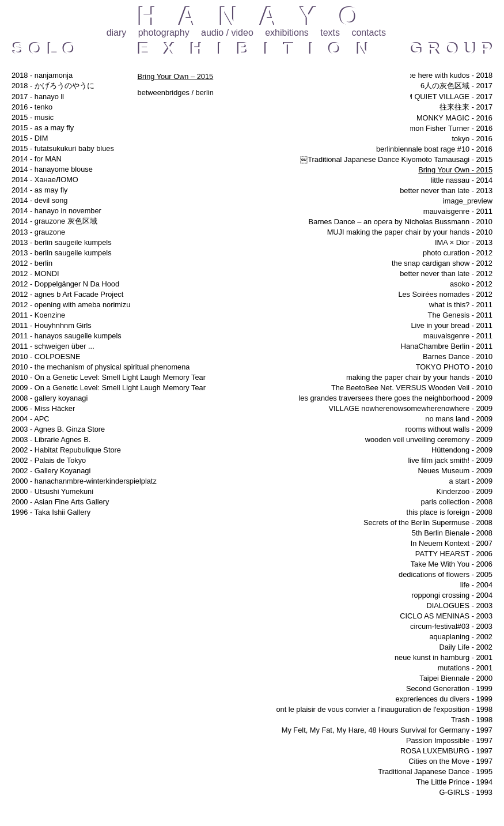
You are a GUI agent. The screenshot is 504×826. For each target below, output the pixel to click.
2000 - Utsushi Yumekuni (52, 491)
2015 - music (33, 117)
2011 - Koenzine (38, 315)
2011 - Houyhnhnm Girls (52, 325)
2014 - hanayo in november (56, 211)
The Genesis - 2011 (460, 315)
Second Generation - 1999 (449, 689)
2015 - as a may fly (43, 128)
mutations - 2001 (465, 668)
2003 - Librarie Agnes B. (51, 440)
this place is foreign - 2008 (450, 512)
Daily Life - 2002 (466, 647)
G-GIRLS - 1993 (466, 792)
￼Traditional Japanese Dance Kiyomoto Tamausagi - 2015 (396, 159)
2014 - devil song (39, 200)
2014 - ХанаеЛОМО (45, 180)
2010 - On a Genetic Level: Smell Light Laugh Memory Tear (109, 377)
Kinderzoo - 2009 (465, 491)
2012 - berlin (32, 263)
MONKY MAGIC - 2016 (454, 118)
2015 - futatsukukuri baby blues (63, 148)
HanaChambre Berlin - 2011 (447, 346)
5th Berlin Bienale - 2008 (452, 533)
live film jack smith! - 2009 (451, 460)
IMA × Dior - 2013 (464, 242)
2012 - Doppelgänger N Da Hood (65, 284)
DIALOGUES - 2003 (459, 606)
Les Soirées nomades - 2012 (445, 294)
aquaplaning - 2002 (461, 637)
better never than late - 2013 (446, 191)
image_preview (468, 201)
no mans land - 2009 (459, 419)
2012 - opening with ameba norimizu (71, 305)
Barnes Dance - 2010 (458, 357)
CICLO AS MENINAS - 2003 (446, 616)
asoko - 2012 (471, 284)
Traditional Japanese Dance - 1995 (435, 772)
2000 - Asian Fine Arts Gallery (60, 502)
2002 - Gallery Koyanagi (51, 471)
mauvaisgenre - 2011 (458, 211)
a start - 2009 (471, 481)
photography (164, 33)
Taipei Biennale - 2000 (456, 678)
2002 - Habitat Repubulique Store (66, 450)
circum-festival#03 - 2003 (451, 626)
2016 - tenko (32, 107)
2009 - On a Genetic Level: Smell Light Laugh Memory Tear (109, 388)
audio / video (227, 33)
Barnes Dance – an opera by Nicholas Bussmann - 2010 (401, 222)
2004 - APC (30, 419)
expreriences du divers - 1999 (444, 699)
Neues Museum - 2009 (455, 471)
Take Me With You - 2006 (452, 564)
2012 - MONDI (35, 274)
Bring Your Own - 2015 (455, 170)
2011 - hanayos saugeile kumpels (67, 336)
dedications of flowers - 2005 (446, 574)
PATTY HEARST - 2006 (454, 554)
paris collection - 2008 (457, 502)
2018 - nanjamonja (42, 75)
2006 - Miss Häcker (43, 408)
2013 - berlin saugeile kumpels (62, 242)
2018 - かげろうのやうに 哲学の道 (72, 86)
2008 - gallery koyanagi (50, 398)
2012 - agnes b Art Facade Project (67, 294)
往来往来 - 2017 (466, 107)
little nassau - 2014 (462, 180)
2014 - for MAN (37, 159)
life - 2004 (476, 585)
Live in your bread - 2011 (452, 325)
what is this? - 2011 (461, 305)
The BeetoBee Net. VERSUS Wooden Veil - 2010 (412, 388)
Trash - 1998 (472, 720)
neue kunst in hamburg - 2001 (444, 657)
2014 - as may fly (39, 190)
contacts (369, 33)
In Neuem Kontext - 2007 (452, 543)
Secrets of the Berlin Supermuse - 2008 (428, 523)
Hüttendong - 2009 (462, 450)
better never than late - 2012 (446, 274)
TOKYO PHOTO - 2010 (454, 367)
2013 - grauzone (38, 232)
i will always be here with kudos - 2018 (430, 75)
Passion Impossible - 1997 (449, 740)
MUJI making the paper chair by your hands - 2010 (410, 232)
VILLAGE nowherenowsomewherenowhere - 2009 (410, 408)
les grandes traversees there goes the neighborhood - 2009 (396, 398)
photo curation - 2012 (458, 253)
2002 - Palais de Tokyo (49, 460)
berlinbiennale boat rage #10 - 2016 (434, 149)
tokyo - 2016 (472, 139)
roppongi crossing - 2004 (452, 595)
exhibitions (287, 33)
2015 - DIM (30, 138)
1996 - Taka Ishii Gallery (51, 512)
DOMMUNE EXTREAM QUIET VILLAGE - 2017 (414, 97)
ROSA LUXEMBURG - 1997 (446, 751)
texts (330, 33)
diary (117, 33)
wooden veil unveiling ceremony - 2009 (429, 440)
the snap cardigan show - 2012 (442, 263)
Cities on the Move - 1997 (450, 761)
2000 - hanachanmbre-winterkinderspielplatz (84, 481)
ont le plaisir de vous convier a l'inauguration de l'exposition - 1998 (384, 709)
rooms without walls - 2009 (449, 429)
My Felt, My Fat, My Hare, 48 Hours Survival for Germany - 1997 (387, 730)
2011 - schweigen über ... (53, 346)
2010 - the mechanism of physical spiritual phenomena (101, 367)
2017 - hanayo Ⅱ (38, 97)
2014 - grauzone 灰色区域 (54, 221)
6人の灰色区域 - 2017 (456, 86)
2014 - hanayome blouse (52, 169)
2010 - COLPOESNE (46, 357)
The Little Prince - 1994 (454, 782)
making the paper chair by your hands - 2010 (419, 377)
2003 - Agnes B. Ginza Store (58, 429)
